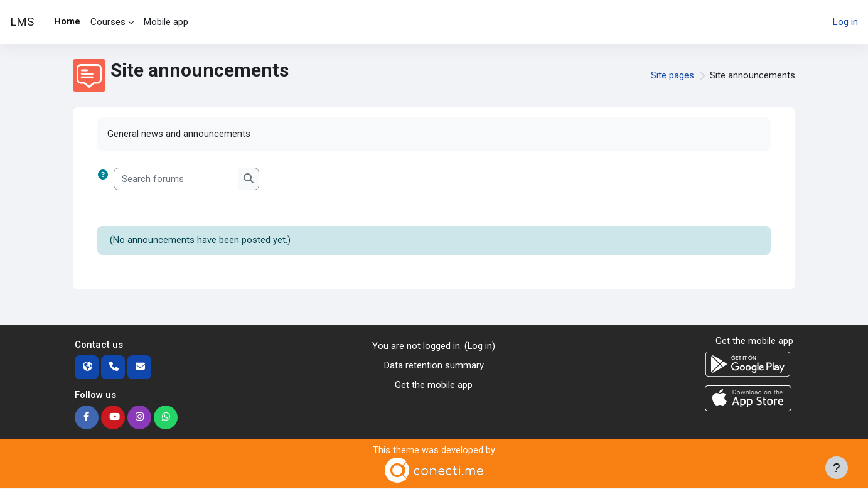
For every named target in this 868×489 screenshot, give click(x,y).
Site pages (672, 75)
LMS (22, 22)
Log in (845, 22)
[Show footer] (837, 468)
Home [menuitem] (67, 21)
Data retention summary (434, 366)
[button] (105, 179)
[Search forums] (176, 179)
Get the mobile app (434, 385)
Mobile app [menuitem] (166, 22)
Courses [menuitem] (108, 22)
